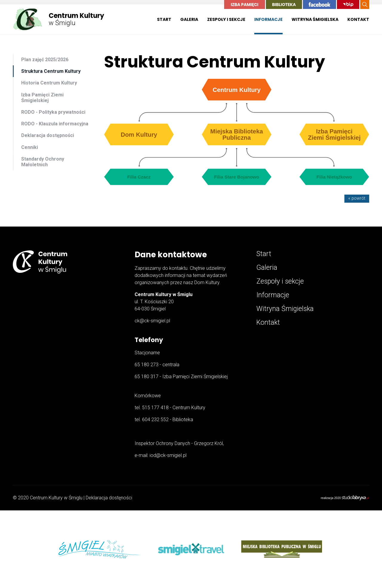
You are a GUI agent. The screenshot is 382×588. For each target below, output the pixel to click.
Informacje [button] (268, 19)
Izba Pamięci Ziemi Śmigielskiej (42, 98)
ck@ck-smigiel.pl (152, 321)
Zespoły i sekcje (280, 281)
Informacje (273, 295)
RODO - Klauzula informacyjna (55, 124)
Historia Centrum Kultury (49, 83)
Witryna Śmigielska (285, 309)
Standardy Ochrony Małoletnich (43, 162)
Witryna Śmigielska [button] (315, 19)
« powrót (357, 198)
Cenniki (30, 147)
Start (164, 19)
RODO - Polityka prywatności (53, 112)
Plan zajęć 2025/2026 (45, 60)
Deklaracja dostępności (48, 135)
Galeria (267, 268)
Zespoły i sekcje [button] (226, 19)
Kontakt (358, 19)
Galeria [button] (189, 19)
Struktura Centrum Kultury (51, 71)
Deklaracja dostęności (109, 498)
